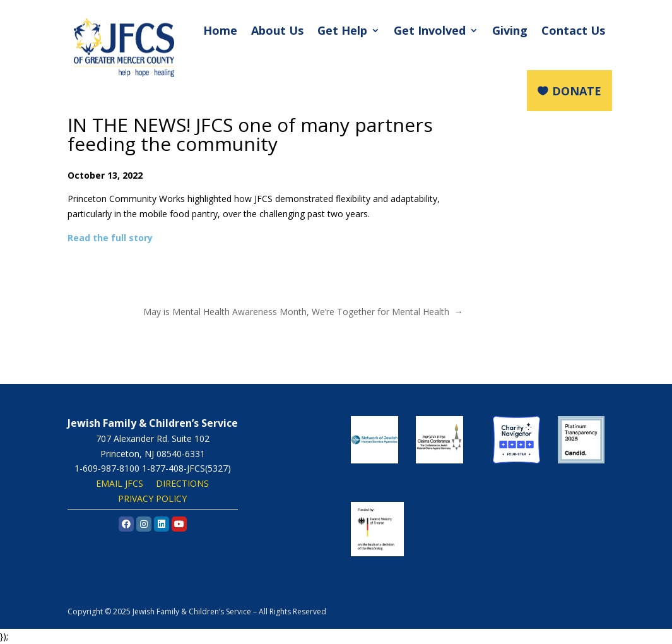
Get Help (342, 30)
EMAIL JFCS (120, 483)
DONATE (577, 91)
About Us (277, 30)
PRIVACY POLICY (152, 498)
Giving (510, 30)
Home (220, 30)
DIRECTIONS (182, 483)
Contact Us (573, 30)
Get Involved (430, 30)
